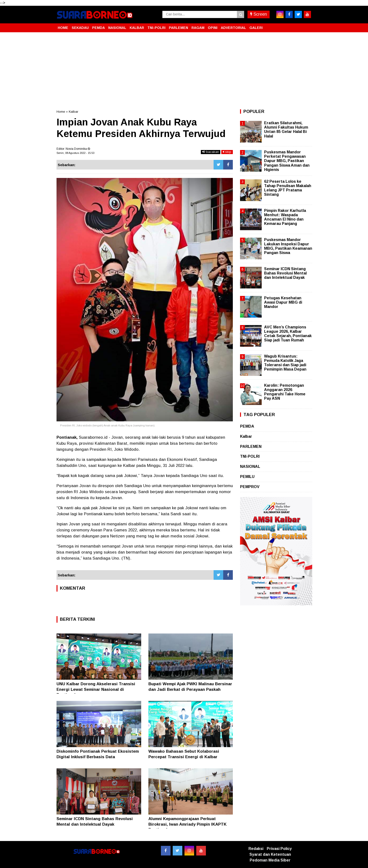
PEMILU (247, 477)
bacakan (211, 152)
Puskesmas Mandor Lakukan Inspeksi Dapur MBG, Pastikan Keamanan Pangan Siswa (288, 246)
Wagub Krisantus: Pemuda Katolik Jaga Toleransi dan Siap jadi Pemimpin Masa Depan (285, 363)
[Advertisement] (184, 71)
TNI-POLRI (156, 28)
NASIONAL (117, 28)
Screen (259, 14)
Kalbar (73, 112)
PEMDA (98, 28)
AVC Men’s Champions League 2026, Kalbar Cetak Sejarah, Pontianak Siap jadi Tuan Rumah (288, 334)
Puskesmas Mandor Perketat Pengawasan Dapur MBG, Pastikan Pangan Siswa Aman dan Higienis (287, 161)
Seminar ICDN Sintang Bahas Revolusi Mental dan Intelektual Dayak (285, 273)
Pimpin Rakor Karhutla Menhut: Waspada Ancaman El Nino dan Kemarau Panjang (285, 217)
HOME (63, 28)
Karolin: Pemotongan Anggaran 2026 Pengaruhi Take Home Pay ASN (285, 392)
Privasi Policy (279, 849)
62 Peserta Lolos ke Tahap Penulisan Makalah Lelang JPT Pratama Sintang (288, 188)
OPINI (213, 28)
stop (227, 152)
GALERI (256, 28)
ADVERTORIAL (233, 28)
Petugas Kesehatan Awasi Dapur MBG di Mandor (283, 302)
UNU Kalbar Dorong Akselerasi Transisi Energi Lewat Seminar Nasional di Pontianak (96, 689)
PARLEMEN (178, 28)
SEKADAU (80, 28)
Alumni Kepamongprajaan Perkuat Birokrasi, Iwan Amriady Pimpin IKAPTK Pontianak (187, 824)
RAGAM (198, 28)
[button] (307, 26)
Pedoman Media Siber (270, 860)
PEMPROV (250, 487)
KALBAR (137, 28)
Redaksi (256, 849)
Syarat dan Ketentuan (270, 854)
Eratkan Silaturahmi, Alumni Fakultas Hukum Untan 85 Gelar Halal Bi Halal (286, 130)
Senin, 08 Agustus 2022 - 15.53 (75, 153)
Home (61, 112)
